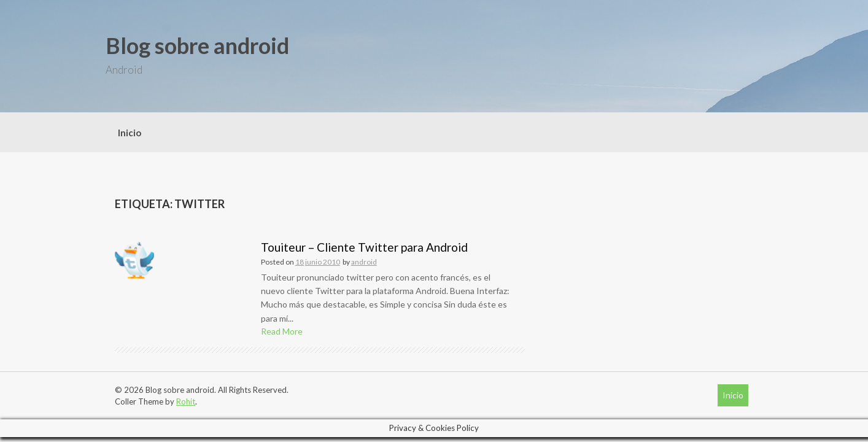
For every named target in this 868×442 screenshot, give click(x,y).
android (364, 262)
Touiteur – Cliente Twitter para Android (364, 247)
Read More (282, 331)
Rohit (186, 401)
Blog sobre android (197, 45)
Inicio (130, 133)
